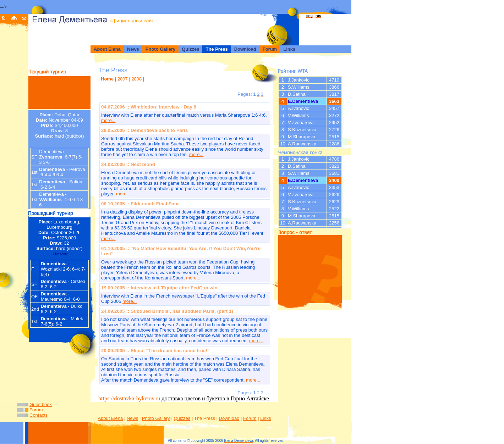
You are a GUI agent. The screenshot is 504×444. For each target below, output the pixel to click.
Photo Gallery (156, 418)
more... (108, 120)
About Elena (110, 418)
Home (108, 79)
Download (229, 418)
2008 (137, 79)
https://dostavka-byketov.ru (129, 398)
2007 (123, 79)
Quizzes (182, 418)
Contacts (39, 415)
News (133, 418)
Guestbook (41, 404)
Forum (36, 410)
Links (265, 418)
